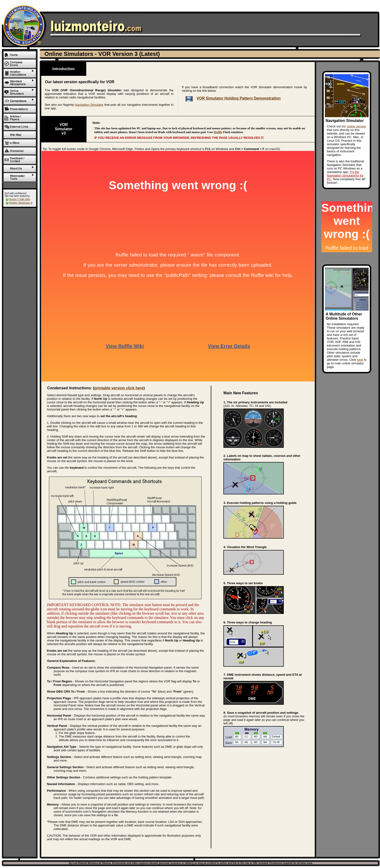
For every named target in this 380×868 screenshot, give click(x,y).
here (360, 360)
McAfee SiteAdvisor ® (21, 203)
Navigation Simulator (89, 105)
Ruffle (218, 132)
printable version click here (119, 388)
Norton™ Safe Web (20, 199)
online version (356, 126)
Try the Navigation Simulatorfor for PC (345, 176)
